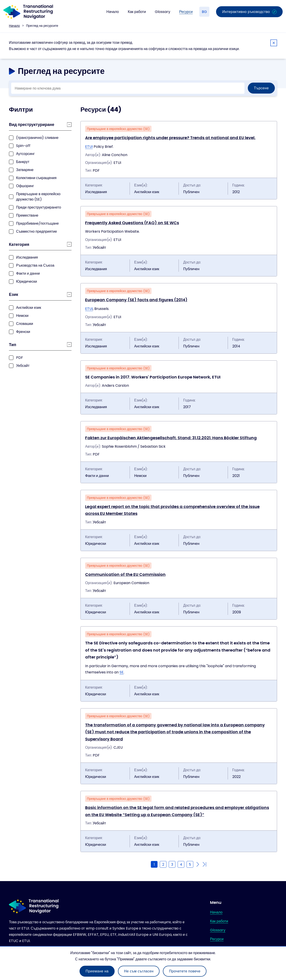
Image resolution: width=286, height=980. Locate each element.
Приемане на (97, 971)
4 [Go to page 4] (181, 864)
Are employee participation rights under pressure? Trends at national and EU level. (170, 138)
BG (204, 12)
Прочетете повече (185, 971)
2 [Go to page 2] (163, 864)
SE (122, 672)
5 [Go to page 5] (190, 864)
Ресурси (186, 12)
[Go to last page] (204, 864)
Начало (113, 12)
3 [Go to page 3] (172, 864)
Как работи (137, 12)
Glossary (163, 12)
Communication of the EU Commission (125, 574)
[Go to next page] (198, 864)
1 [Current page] (154, 864)
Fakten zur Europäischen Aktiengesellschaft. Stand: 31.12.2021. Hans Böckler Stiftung (171, 438)
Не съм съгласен (139, 971)
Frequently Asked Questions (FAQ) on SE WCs (132, 223)
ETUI (89, 147)
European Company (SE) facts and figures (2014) (136, 300)
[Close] (274, 44)
